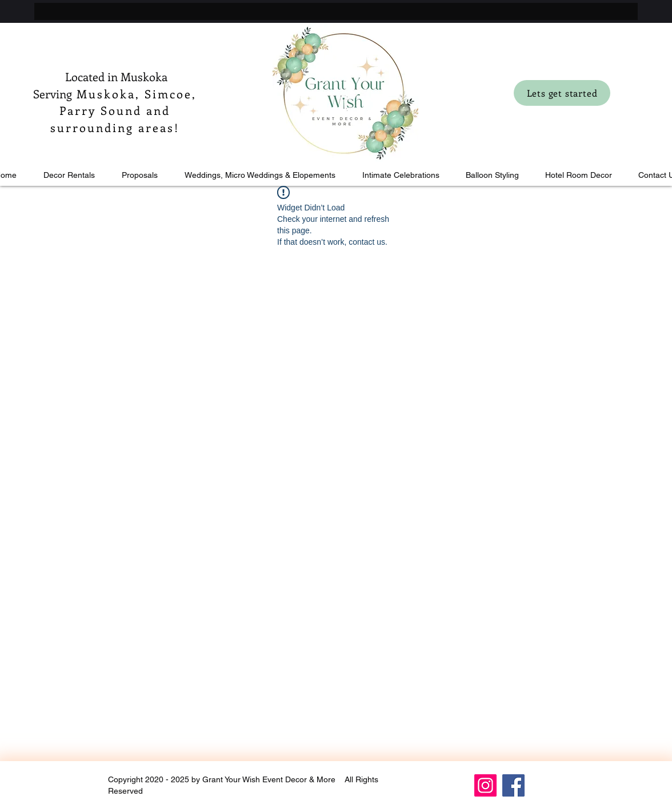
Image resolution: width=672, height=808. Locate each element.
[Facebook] (513, 785)
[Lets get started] (562, 93)
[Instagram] (485, 785)
